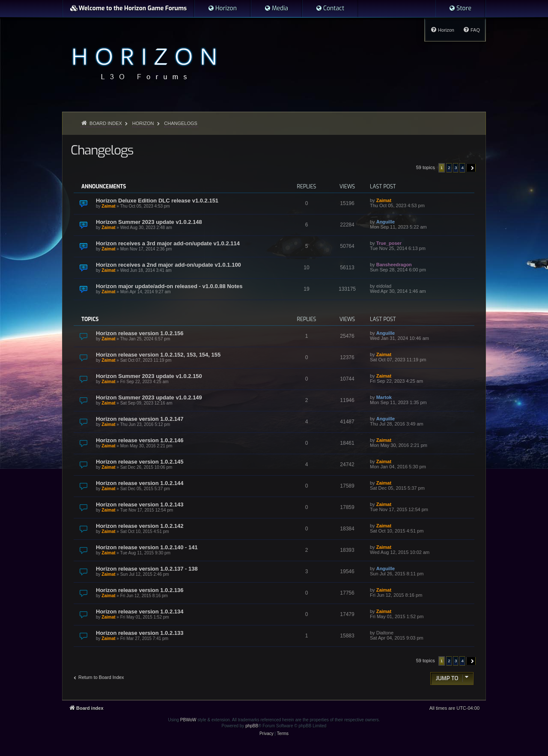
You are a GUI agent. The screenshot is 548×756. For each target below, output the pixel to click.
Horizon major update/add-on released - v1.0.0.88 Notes (169, 286)
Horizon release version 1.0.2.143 (140, 504)
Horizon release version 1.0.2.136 (140, 590)
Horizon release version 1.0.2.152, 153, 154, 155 (158, 355)
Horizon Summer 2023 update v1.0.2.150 (149, 376)
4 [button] (462, 168)
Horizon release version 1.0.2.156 (140, 333)
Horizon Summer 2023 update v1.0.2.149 (149, 397)
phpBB (252, 726)
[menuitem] (222, 9)
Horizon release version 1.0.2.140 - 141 (147, 547)
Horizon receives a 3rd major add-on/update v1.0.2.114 (168, 243)
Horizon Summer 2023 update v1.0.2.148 (149, 222)
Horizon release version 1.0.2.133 (140, 633)
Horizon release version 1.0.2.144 (140, 483)
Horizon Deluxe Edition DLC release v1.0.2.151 (157, 201)
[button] (471, 168)
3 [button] (456, 168)
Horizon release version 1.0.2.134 (140, 612)
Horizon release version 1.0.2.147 (140, 419)
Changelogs (102, 150)
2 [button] (449, 168)
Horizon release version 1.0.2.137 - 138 (147, 569)
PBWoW (188, 720)
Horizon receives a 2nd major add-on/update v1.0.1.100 (168, 265)
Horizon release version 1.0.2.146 (140, 440)
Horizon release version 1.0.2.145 (140, 462)
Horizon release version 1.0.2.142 (140, 526)
